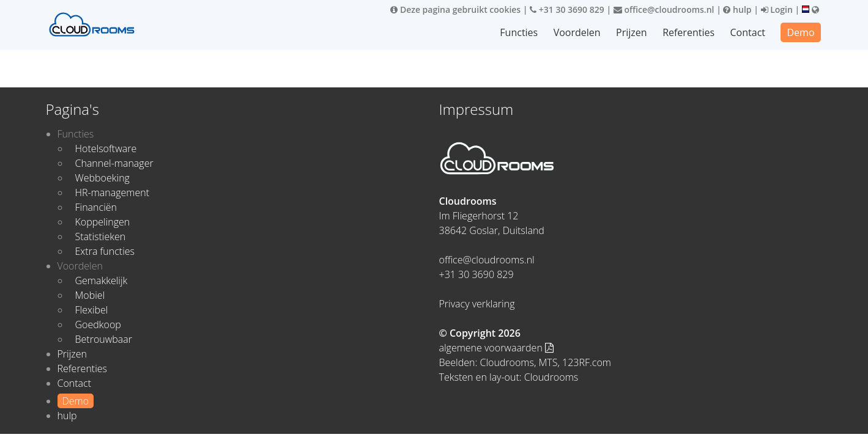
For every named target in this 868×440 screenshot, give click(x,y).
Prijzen (632, 32)
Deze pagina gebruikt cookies (455, 9)
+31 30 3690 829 (567, 9)
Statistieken (101, 237)
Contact (748, 32)
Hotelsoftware (106, 148)
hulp (737, 9)
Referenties (688, 32)
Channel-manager (114, 163)
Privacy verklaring (477, 304)
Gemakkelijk (102, 280)
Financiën (96, 207)
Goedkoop (98, 324)
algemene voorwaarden (497, 348)
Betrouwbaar (104, 339)
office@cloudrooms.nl (664, 9)
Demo (800, 32)
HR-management (113, 193)
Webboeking (102, 178)
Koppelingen (103, 222)
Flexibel (92, 310)
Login (777, 9)
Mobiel (90, 295)
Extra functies (105, 251)
